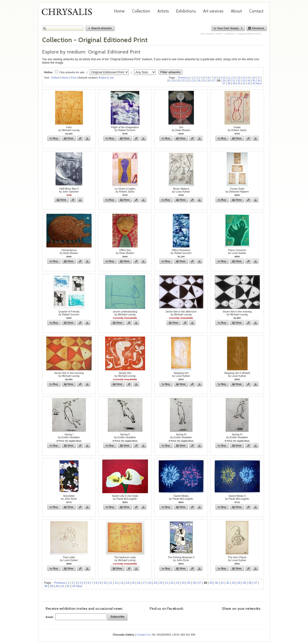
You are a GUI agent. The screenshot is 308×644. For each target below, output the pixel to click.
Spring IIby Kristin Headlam (125, 436)
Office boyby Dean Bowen (125, 252)
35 (254, 80)
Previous (183, 78)
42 (249, 83)
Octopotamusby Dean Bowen (69, 252)
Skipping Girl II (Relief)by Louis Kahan (237, 374)
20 (179, 80)
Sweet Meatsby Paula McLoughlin (181, 497)
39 (234, 83)
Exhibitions (186, 11)
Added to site (106, 78)
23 (193, 80)
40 (239, 83)
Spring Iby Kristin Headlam (69, 436)
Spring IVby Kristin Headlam (237, 436)
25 (204, 80)
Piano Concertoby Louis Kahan (237, 252)
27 (214, 80)
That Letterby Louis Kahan (69, 559)
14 (244, 78)
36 (259, 80)
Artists (163, 11)
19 (173, 80)
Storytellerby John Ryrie (69, 497)
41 (244, 83)
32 (239, 80)
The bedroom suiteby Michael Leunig (125, 559)
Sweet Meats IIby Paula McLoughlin (237, 497)
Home (119, 11)
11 (229, 78)
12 (234, 78)
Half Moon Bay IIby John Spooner (69, 190)
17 (259, 78)
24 (199, 80)
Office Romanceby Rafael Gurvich (181, 252)
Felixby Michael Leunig (69, 129)
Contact (256, 11)
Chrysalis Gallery (69, 13)
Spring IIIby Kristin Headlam (181, 436)
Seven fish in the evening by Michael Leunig (237, 313)
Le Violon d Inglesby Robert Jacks (125, 190)
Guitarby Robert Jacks (237, 129)
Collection (141, 11)
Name (65, 78)
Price (74, 78)
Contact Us (143, 635)
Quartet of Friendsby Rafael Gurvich (69, 313)
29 (224, 80)
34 (249, 80)
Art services (213, 11)
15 (249, 78)
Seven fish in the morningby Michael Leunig (69, 374)
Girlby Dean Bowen (181, 129)
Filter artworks (171, 72)
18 (168, 80)
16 (254, 78)
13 (239, 78)
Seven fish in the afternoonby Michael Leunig (181, 313)
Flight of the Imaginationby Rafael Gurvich (125, 129)
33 (244, 80)
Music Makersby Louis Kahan (181, 190)
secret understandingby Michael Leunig (125, 313)
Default (55, 78)
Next (259, 83)
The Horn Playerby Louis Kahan (237, 559)
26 (209, 80)
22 (189, 80)
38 (229, 83)
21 (184, 80)
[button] (100, 28)
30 (229, 80)
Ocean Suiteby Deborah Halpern (237, 190)
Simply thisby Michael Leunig (125, 374)
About (236, 11)
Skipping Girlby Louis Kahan (181, 374)
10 (224, 78)
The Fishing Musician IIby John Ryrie (181, 559)
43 (254, 83)
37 (224, 83)
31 (234, 80)
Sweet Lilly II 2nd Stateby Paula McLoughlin (125, 497)
